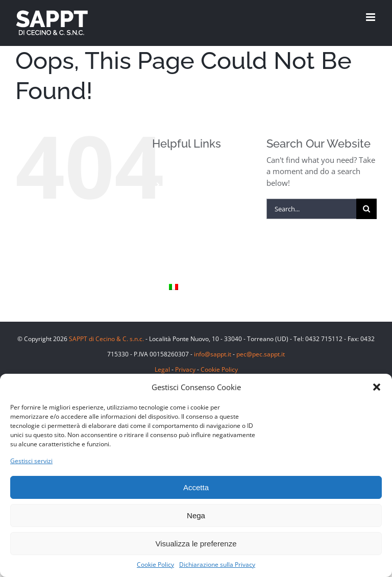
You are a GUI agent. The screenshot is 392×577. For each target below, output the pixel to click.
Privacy (185, 369)
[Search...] (311, 209)
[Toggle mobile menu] (371, 17)
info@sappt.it (213, 354)
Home (179, 167)
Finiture (182, 202)
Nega (196, 515)
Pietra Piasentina (198, 219)
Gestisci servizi (31, 461)
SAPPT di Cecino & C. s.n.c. (106, 339)
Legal (162, 369)
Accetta (196, 487)
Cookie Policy (155, 564)
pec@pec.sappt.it (261, 354)
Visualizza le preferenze (196, 544)
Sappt (179, 253)
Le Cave (182, 236)
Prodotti (182, 185)
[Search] (366, 209)
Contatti (182, 270)
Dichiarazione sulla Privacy (217, 564)
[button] (377, 387)
